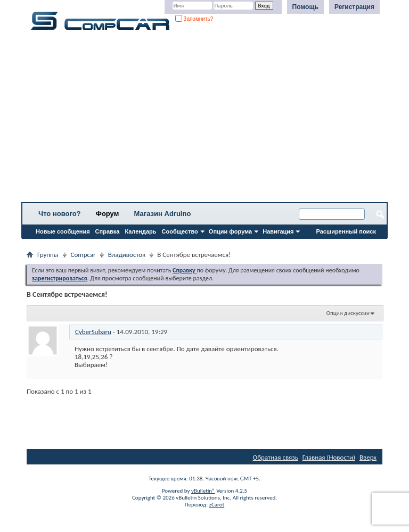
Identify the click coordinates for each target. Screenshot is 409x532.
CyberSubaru (93, 332)
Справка (108, 231)
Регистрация (354, 7)
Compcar (83, 255)
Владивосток (127, 255)
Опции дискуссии (348, 313)
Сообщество (180, 231)
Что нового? (60, 214)
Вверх (368, 457)
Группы (48, 255)
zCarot (217, 505)
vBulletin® (203, 491)
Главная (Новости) (329, 457)
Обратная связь (276, 457)
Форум (107, 214)
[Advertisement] (204, 120)
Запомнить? (194, 19)
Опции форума (230, 231)
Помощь (305, 7)
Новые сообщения (63, 231)
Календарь (140, 231)
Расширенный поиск (346, 231)
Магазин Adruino (163, 214)
